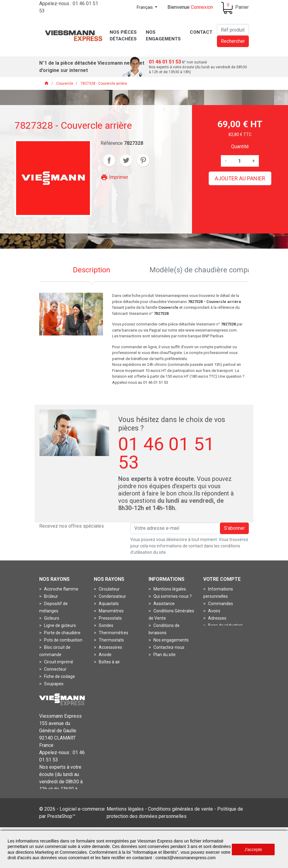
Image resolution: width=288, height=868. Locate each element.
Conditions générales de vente (180, 826)
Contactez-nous (168, 647)
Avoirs (214, 611)
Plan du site (164, 655)
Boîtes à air (109, 662)
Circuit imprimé (58, 662)
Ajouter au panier (240, 178)
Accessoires (110, 647)
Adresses (217, 618)
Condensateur (112, 596)
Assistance (164, 604)
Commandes (220, 604)
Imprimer (114, 177)
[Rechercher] (233, 30)
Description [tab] (92, 270)
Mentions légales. (170, 589)
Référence (112, 143)
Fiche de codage (59, 676)
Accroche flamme (61, 589)
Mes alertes (219, 633)
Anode (105, 655)
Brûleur (51, 596)
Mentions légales (125, 826)
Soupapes (53, 684)
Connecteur (55, 669)
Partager (109, 160)
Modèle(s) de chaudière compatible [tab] (199, 270)
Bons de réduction (225, 625)
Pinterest (143, 160)
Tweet (126, 160)
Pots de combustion (63, 640)
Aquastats (108, 604)
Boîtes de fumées (115, 669)
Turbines (52, 691)
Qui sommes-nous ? (172, 596)
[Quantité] (239, 161)
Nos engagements (171, 640)
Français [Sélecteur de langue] (145, 7)
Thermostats (111, 640)
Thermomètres (113, 633)
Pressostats (110, 618)
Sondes (106, 625)
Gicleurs (51, 618)
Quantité (240, 146)
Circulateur (109, 589)
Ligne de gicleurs (60, 625)
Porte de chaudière (62, 633)
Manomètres (111, 611)
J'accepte (253, 849)
